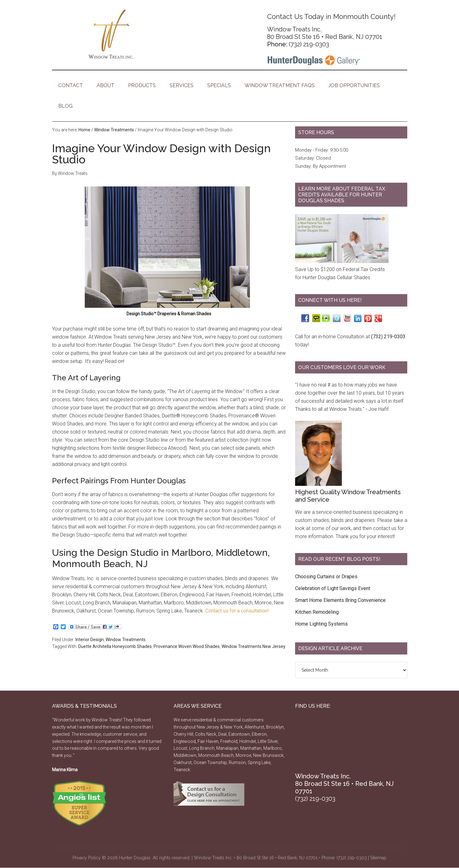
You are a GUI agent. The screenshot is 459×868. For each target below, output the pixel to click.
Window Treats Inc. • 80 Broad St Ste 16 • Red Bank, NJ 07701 (256, 858)
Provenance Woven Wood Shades (187, 646)
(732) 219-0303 (309, 44)
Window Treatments (126, 640)
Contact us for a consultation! (237, 611)
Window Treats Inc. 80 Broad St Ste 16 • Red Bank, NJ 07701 (325, 33)
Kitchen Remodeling (317, 612)
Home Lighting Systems (321, 624)
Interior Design (90, 640)
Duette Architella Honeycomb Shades (115, 646)
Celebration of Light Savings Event (333, 588)
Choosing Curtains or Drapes (326, 577)
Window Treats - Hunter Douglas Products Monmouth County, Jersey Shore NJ (111, 34)
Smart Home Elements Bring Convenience (340, 600)
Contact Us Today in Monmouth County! (331, 16)
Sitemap (378, 858)
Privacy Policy (87, 858)
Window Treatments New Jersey (253, 646)
